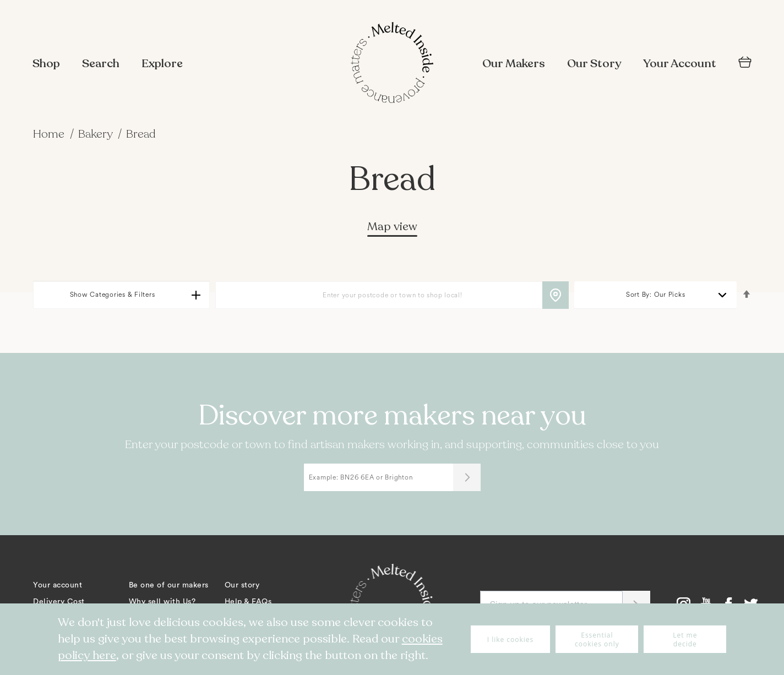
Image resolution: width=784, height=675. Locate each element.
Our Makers (514, 64)
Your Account (680, 64)
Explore (162, 64)
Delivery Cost (59, 602)
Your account (58, 585)
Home (50, 134)
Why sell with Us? (162, 602)
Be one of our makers (169, 585)
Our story (242, 585)
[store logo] (392, 64)
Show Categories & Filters (113, 295)
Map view (392, 227)
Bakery (97, 134)
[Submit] (467, 477)
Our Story (594, 64)
